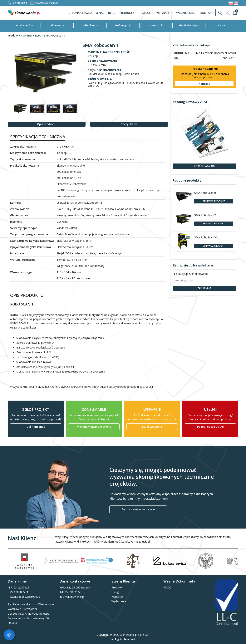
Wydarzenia (187, 13)
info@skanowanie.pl (44, 3)
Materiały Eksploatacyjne (94, 427)
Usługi (147, 13)
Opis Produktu (47, 124)
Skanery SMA (32, 36)
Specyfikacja (129, 124)
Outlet (222, 25)
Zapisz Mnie (204, 288)
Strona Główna (80, 13)
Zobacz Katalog (204, 166)
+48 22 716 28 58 (70, 592)
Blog (112, 13)
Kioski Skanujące (189, 25)
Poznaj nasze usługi (210, 427)
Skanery (57, 25)
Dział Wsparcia (152, 427)
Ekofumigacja (123, 25)
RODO (167, 587)
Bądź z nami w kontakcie (138, 509)
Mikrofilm (90, 25)
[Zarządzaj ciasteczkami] (9, 635)
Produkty (128, 13)
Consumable (156, 25)
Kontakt (207, 13)
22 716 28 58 (17, 3)
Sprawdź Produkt (214, 201)
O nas (100, 13)
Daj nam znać (36, 427)
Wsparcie (165, 13)
